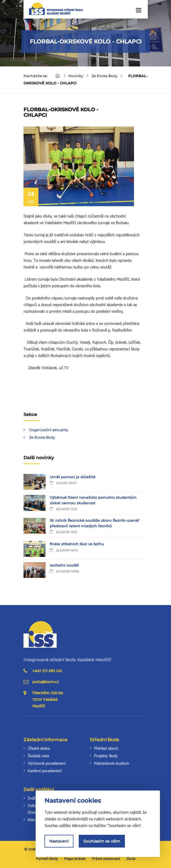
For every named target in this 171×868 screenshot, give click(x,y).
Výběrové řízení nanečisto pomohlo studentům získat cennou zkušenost (93, 500)
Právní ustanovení (106, 859)
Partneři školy (47, 859)
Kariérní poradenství (45, 771)
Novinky (76, 76)
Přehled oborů (106, 749)
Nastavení (59, 842)
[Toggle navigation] (139, 10)
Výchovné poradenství (47, 764)
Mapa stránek (75, 859)
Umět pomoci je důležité (73, 477)
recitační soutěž (64, 565)
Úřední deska (39, 749)
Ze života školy (105, 76)
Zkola (131, 859)
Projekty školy (106, 756)
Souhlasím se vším (102, 842)
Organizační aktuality (49, 430)
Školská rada (38, 756)
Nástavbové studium (111, 764)
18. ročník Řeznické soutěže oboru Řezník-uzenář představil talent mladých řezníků (94, 523)
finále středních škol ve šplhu (77, 544)
